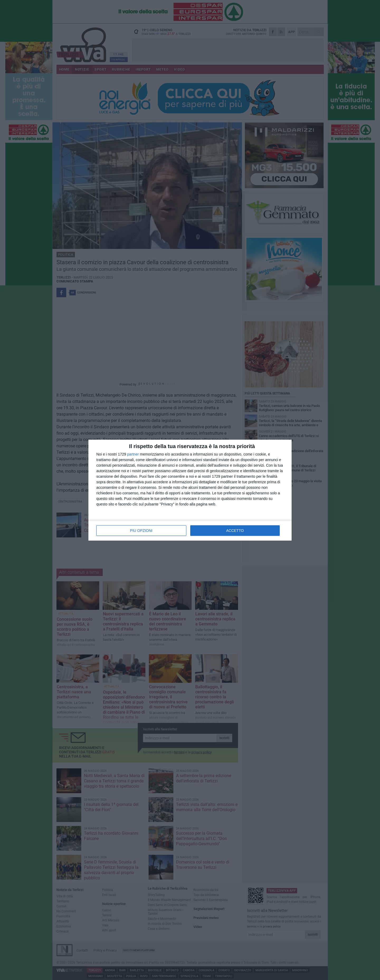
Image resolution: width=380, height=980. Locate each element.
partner (133, 454)
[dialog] (190, 490)
